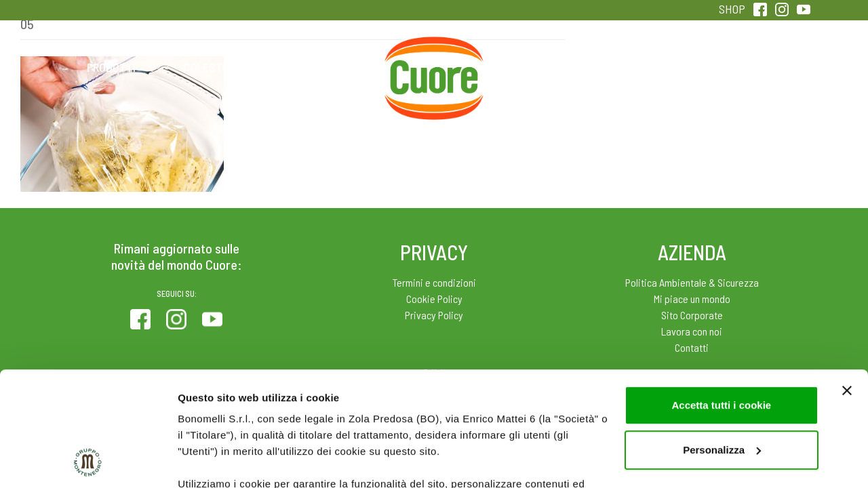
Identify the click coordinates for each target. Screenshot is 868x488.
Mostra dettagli (214, 461)
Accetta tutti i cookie (721, 298)
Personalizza (722, 343)
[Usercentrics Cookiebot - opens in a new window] (88, 462)
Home (434, 52)
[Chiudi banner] (847, 283)
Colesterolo (219, 67)
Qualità (649, 67)
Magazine (541, 67)
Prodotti (111, 67)
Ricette (327, 67)
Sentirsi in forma (757, 67)
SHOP (732, 9)
